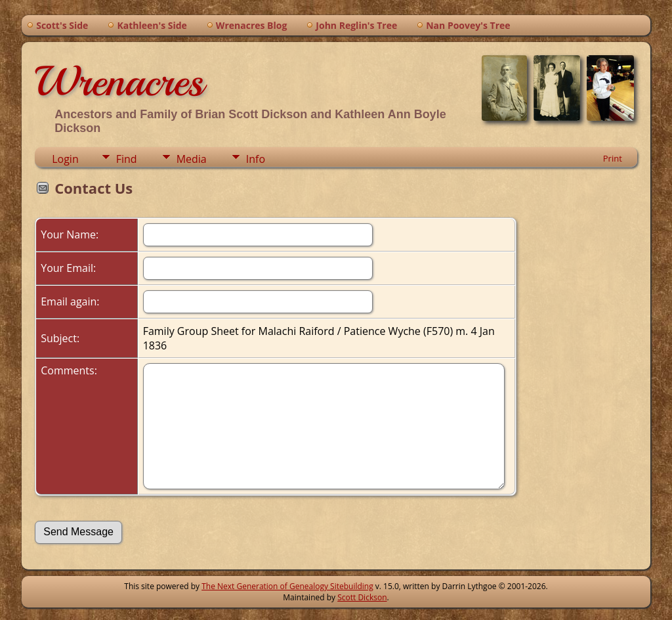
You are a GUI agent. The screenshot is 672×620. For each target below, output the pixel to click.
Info (256, 159)
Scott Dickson (362, 597)
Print (613, 158)
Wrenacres (119, 81)
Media (192, 159)
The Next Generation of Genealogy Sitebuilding (287, 586)
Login (65, 159)
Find (127, 159)
